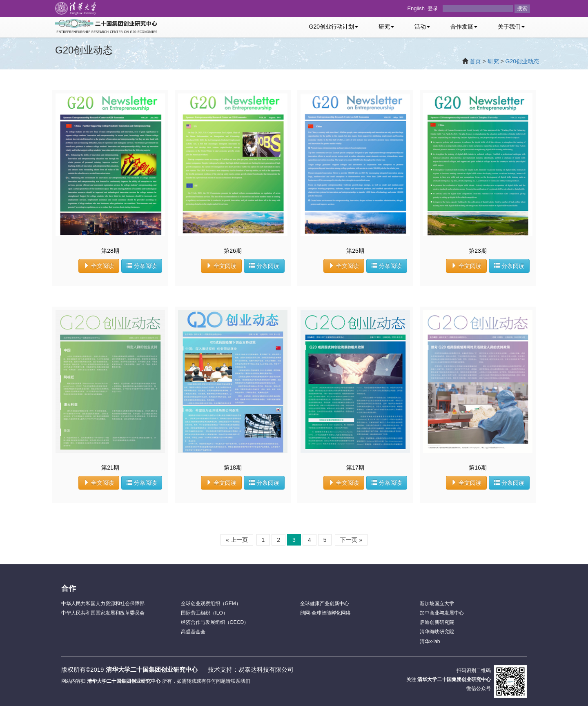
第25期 (355, 251)
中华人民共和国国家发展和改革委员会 (103, 613)
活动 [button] (422, 27)
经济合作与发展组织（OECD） (215, 622)
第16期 (478, 468)
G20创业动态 (522, 61)
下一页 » (351, 540)
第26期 (233, 251)
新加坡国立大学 (437, 604)
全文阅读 (99, 266)
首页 (475, 61)
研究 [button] (386, 27)
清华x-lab (430, 641)
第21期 (110, 468)
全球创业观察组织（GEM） (211, 604)
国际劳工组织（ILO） (204, 613)
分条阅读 (142, 266)
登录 (433, 8)
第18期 (233, 468)
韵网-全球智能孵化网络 (325, 613)
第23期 (478, 251)
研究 (493, 61)
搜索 (522, 8)
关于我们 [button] (511, 27)
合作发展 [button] (464, 27)
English (416, 8)
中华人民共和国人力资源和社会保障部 (103, 604)
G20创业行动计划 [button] (334, 27)
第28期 (110, 251)
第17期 (355, 468)
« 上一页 (237, 540)
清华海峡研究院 (437, 632)
